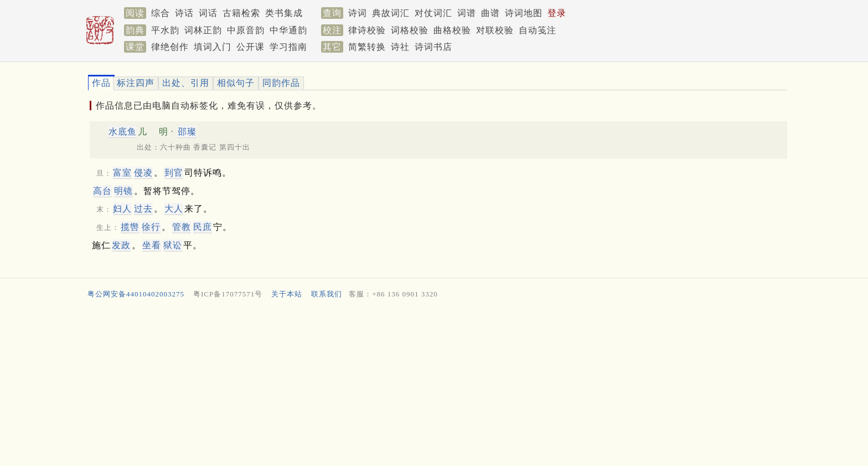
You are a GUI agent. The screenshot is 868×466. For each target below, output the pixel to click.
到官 (174, 173)
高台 (102, 191)
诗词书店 (433, 47)
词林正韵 (203, 30)
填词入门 (213, 47)
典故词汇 (391, 13)
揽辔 (130, 227)
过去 (143, 209)
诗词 (358, 13)
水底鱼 (123, 132)
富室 (122, 173)
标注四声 (136, 83)
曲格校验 (452, 30)
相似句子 (236, 83)
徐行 (151, 227)
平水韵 (165, 30)
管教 (182, 227)
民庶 (203, 227)
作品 (101, 83)
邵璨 (187, 132)
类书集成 (284, 13)
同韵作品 (281, 83)
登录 (557, 13)
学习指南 (288, 47)
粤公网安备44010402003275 (136, 294)
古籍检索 (241, 13)
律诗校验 (367, 30)
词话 (208, 13)
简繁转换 (367, 47)
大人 (174, 209)
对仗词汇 (433, 13)
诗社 (400, 47)
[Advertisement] (417, 385)
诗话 (184, 13)
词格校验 (410, 30)
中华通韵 (288, 30)
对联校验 (495, 30)
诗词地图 (524, 13)
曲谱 (490, 13)
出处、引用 (186, 83)
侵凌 (143, 173)
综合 (161, 13)
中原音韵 (246, 30)
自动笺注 (538, 30)
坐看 (152, 245)
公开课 (250, 47)
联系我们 (327, 294)
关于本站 (287, 294)
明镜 (123, 191)
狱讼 (173, 245)
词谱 (467, 13)
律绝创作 (170, 47)
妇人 (122, 209)
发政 (121, 245)
